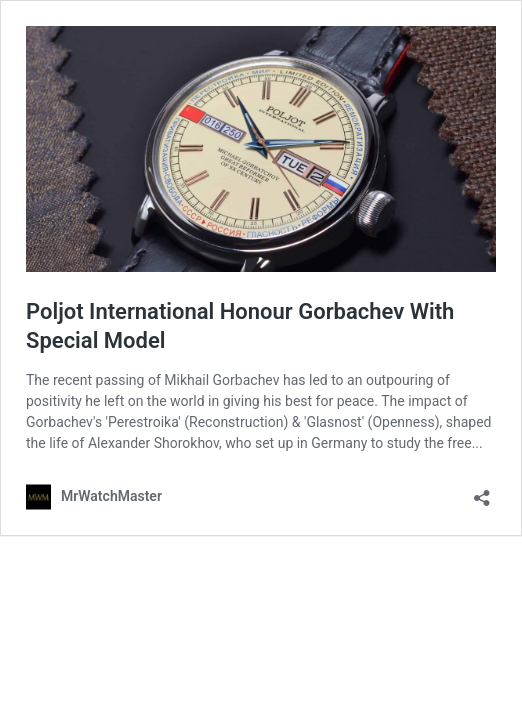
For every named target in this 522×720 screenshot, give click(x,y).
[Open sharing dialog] (482, 491)
